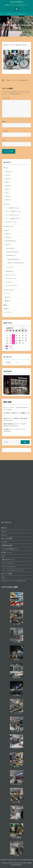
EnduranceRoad (11, 252)
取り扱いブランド (7, 688)
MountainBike (9, 241)
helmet (7, 179)
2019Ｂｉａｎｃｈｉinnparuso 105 (17, 80)
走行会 (7, 301)
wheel (7, 200)
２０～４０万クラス (11, 215)
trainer (7, 196)
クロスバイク (9, 275)
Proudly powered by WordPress (11, 863)
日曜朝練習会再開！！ (8, 681)
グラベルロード (9, 278)
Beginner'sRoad (12, 259)
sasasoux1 (25, 45)
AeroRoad (9, 248)
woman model (8, 290)
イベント (6, 293)
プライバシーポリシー (8, 699)
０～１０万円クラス (11, 208)
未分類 (5, 309)
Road (6, 244)
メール (5, 131)
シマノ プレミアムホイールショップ (13, 706)
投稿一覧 (4, 664)
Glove (7, 175)
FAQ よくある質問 (7, 674)
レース (8, 267)
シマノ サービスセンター (9, 703)
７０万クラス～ (9, 222)
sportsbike (7, 226)
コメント (5, 98)
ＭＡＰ (3, 713)
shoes (7, 189)
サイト (4, 141)
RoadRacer (10, 255)
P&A (5, 168)
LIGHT (7, 182)
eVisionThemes (17, 865)
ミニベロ (7, 282)
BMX (6, 230)
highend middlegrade (15, 263)
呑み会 (7, 297)
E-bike (7, 234)
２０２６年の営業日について (10, 685)
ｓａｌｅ (6, 312)
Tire (6, 193)
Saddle (7, 186)
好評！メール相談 (7, 710)
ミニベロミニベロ (10, 286)
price (5, 204)
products (4, 678)
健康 (5, 305)
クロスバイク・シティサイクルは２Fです (14, 717)
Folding (7, 237)
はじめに (4, 667)
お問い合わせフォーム (8, 695)
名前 (4, 122)
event (3, 692)
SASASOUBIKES (16, 2)
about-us (4, 671)
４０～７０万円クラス (11, 219)
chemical (8, 172)
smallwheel (8, 271)
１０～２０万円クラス (11, 212)
